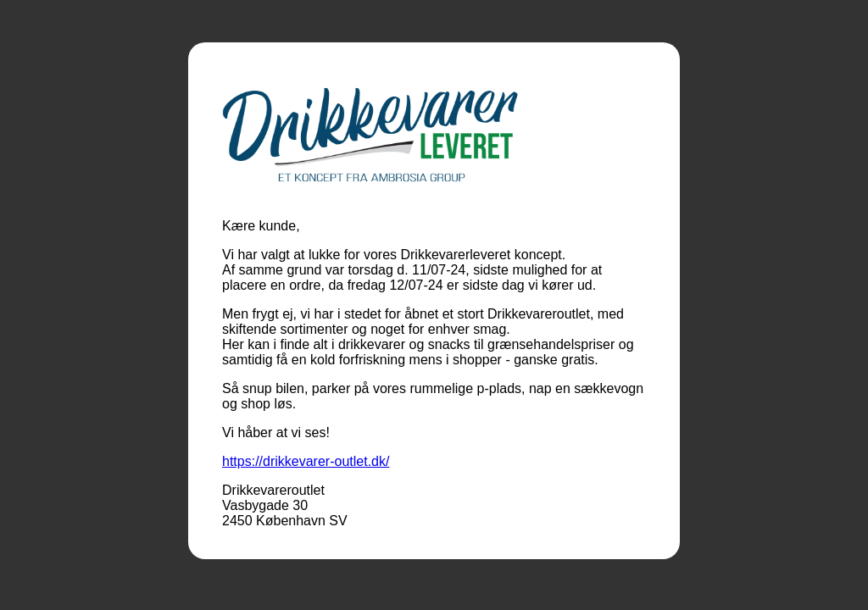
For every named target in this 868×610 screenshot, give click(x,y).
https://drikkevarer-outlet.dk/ (306, 461)
